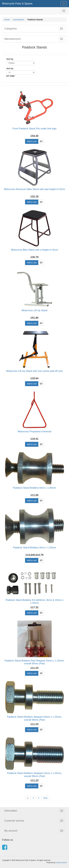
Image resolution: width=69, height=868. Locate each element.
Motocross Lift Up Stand (34, 310)
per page (11, 76)
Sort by (10, 59)
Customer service (14, 821)
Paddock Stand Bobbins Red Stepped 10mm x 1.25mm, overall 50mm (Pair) (34, 662)
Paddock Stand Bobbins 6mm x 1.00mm (34, 488)
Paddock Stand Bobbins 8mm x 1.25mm (34, 548)
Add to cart (32, 141)
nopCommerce (61, 863)
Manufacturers (13, 39)
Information (11, 811)
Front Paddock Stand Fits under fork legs (34, 129)
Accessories (18, 20)
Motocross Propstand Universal (34, 431)
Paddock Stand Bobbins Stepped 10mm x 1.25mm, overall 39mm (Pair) (35, 718)
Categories (11, 29)
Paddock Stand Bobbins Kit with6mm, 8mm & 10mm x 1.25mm (34, 601)
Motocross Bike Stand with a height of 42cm (34, 250)
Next (45, 798)
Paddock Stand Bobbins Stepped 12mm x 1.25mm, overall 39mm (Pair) (35, 775)
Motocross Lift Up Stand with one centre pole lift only (35, 371)
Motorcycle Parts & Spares (17, 4)
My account (11, 831)
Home (7, 20)
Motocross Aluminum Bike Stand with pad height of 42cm (34, 189)
